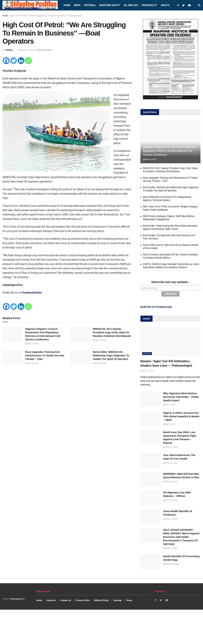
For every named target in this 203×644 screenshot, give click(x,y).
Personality (149, 5)
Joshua (9, 50)
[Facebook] (6, 61)
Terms (129, 600)
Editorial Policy (101, 600)
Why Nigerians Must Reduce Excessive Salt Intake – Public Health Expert (181, 396)
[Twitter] (14, 61)
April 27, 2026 (170, 446)
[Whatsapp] (28, 61)
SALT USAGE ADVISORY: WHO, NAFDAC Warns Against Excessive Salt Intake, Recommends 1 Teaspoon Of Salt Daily (181, 536)
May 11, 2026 (147, 370)
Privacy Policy (83, 600)
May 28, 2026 (32, 344)
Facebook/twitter (32, 293)
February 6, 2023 (26, 50)
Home (67, 5)
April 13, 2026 (170, 518)
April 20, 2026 (170, 481)
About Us (51, 600)
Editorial (90, 5)
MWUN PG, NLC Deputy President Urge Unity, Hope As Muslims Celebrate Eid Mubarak (112, 332)
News (77, 5)
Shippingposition (17, 598)
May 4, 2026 (169, 404)
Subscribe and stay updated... (170, 282)
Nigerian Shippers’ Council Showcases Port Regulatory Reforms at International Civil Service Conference (169, 151)
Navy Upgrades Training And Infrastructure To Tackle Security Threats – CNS (45, 355)
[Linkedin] (21, 61)
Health (165, 5)
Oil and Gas (131, 5)
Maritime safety (110, 5)
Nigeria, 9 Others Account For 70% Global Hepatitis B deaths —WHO (181, 416)
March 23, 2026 (171, 563)
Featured (41, 50)
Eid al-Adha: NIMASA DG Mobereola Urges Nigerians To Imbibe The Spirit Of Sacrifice (111, 355)
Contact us (66, 600)
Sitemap (117, 600)
